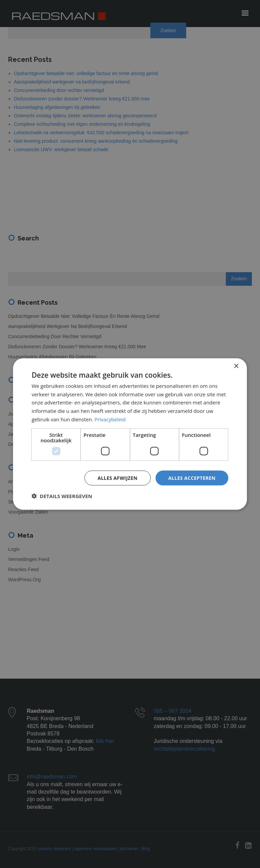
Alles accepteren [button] (192, 478)
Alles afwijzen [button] (117, 478)
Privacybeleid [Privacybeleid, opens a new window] (110, 419)
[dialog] (130, 434)
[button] (62, 496)
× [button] (236, 366)
